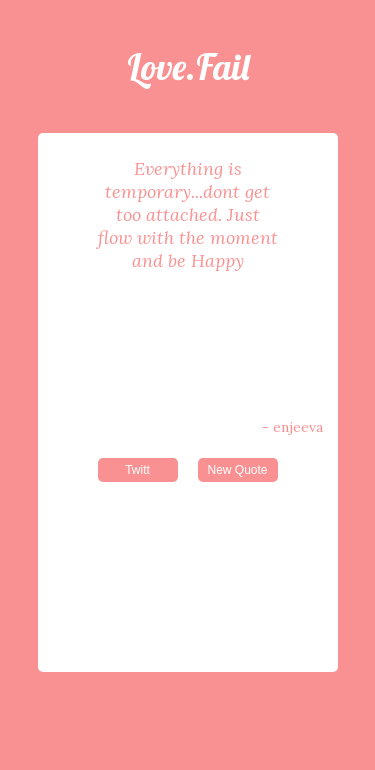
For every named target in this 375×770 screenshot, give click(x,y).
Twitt (137, 470)
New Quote (237, 470)
